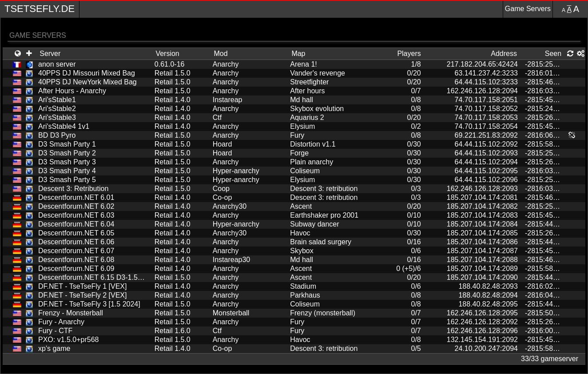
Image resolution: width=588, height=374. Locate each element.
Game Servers (528, 9)
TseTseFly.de (40, 9)
